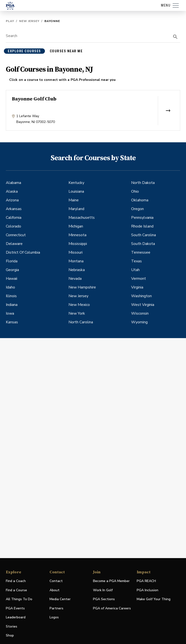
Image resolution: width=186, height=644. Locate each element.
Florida (12, 261)
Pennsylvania (142, 218)
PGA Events (15, 608)
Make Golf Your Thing (154, 599)
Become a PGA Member (111, 581)
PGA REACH (146, 581)
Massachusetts (82, 218)
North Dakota (143, 183)
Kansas (12, 322)
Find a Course (16, 590)
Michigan (76, 226)
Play (10, 21)
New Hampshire (82, 287)
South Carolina (144, 235)
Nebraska (77, 270)
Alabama (13, 183)
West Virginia (143, 305)
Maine (74, 200)
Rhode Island (142, 226)
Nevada (75, 279)
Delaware (14, 244)
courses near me (66, 51)
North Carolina (81, 322)
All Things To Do (19, 599)
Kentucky (76, 183)
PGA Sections (104, 599)
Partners (56, 608)
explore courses (24, 51)
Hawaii (12, 279)
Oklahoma (140, 200)
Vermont (139, 279)
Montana (76, 261)
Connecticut (16, 235)
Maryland (76, 209)
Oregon (137, 209)
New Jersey (29, 21)
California (14, 218)
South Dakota (143, 244)
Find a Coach (16, 581)
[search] (175, 37)
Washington (141, 296)
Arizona (12, 200)
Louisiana (76, 191)
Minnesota (77, 235)
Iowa (10, 313)
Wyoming (139, 322)
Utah (135, 270)
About (55, 590)
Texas (136, 261)
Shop (10, 636)
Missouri (76, 252)
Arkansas (14, 209)
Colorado (13, 226)
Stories (12, 626)
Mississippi (78, 244)
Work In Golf (103, 590)
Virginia (137, 287)
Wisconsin (140, 313)
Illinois (11, 296)
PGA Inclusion (148, 590)
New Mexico (79, 305)
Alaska (12, 191)
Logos (54, 617)
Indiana (12, 305)
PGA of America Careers (112, 609)
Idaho (10, 287)
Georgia (12, 270)
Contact (56, 581)
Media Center (60, 599)
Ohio (135, 191)
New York (77, 313)
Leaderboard (16, 617)
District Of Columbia (23, 252)
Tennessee (141, 252)
